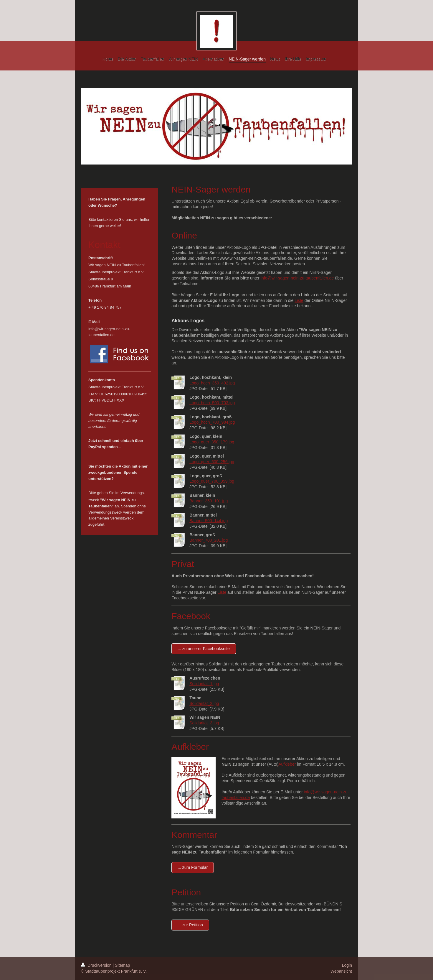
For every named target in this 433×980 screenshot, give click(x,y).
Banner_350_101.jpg (209, 501)
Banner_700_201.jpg (209, 540)
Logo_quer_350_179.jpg (212, 442)
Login (347, 965)
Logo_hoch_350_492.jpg (212, 383)
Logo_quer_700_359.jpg (212, 481)
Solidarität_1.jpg (204, 684)
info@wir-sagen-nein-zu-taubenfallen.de (297, 278)
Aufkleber (287, 764)
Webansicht (341, 971)
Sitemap (122, 965)
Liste (299, 300)
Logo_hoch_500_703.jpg (212, 403)
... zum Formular (193, 867)
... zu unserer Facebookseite (204, 649)
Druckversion (97, 965)
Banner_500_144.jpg (209, 521)
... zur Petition (190, 925)
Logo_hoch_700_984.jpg (212, 422)
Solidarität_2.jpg (204, 703)
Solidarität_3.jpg (204, 723)
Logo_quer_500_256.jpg (212, 462)
